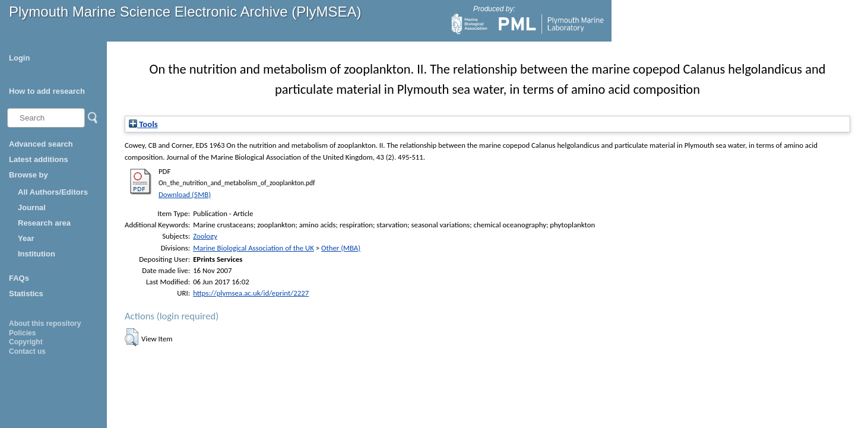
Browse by (28, 175)
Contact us (27, 351)
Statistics (26, 294)
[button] (132, 337)
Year (26, 238)
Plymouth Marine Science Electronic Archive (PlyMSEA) (185, 12)
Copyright (26, 342)
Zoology (205, 236)
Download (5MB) (185, 194)
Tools (143, 124)
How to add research (47, 91)
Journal (32, 207)
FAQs (19, 278)
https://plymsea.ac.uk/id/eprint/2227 (251, 293)
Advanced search (41, 144)
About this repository (45, 324)
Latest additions (39, 159)
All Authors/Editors (53, 192)
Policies (22, 333)
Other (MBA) (341, 248)
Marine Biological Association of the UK (254, 248)
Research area (44, 223)
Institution (37, 254)
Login (19, 58)
